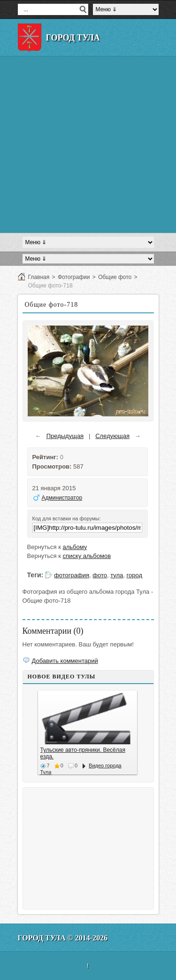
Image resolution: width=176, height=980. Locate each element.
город (134, 575)
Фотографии (74, 277)
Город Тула (73, 38)
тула (117, 575)
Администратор (62, 498)
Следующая (112, 436)
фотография (72, 575)
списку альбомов (87, 556)
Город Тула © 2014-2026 (63, 938)
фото (100, 575)
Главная (39, 277)
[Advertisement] (88, 145)
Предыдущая (65, 436)
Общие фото (115, 277)
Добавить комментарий (65, 661)
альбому (75, 547)
